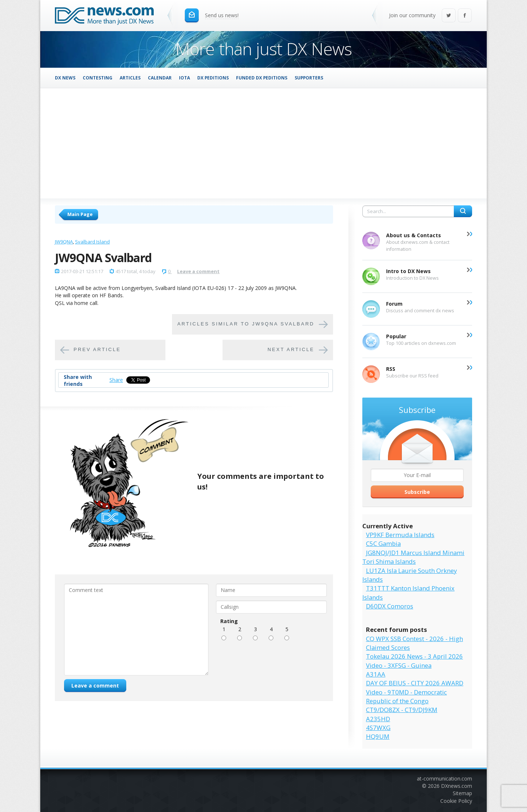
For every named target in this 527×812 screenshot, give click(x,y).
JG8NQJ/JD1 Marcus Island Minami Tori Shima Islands (413, 557)
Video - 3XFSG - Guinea (399, 665)
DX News (65, 78)
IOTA (184, 78)
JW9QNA (64, 242)
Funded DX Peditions (262, 78)
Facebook (465, 16)
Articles (130, 78)
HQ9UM (378, 736)
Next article (291, 349)
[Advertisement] (263, 143)
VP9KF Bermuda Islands (400, 535)
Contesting (98, 78)
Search (463, 211)
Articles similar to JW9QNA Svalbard (246, 324)
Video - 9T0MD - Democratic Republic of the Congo (406, 696)
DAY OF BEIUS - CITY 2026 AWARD (415, 683)
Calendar (160, 78)
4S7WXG (378, 728)
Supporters (309, 78)
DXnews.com (457, 786)
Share (116, 380)
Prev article (97, 349)
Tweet (134, 380)
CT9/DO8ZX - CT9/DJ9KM (402, 710)
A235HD (378, 719)
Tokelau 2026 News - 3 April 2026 (414, 656)
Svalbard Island (92, 242)
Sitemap (462, 793)
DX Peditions (213, 78)
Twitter (449, 16)
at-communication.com (444, 779)
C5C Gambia (383, 543)
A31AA (376, 674)
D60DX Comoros (390, 606)
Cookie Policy (456, 801)
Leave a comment (198, 271)
